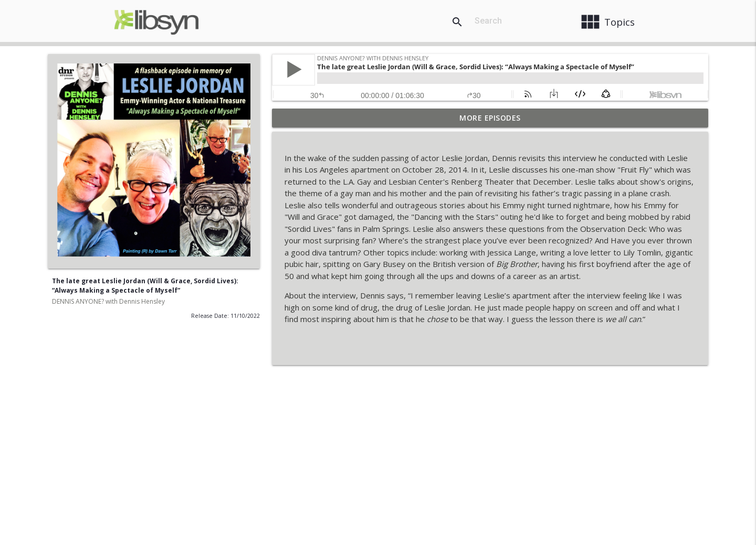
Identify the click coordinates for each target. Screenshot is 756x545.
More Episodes (490, 118)
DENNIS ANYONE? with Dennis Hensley (108, 301)
